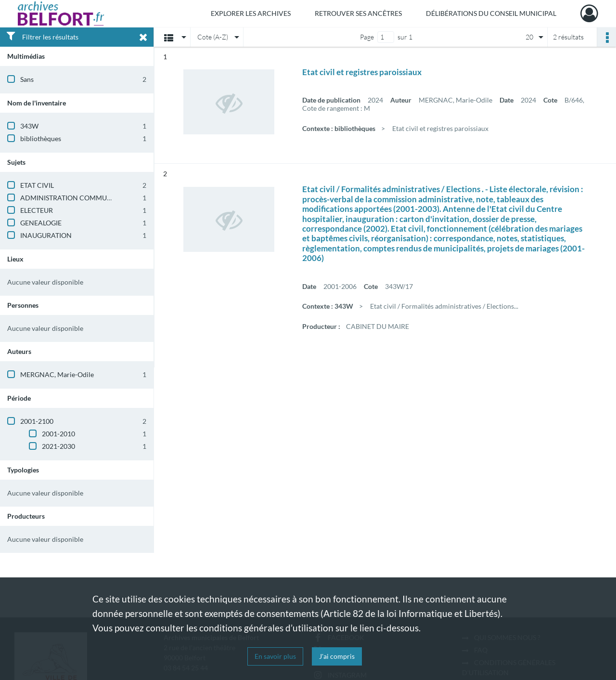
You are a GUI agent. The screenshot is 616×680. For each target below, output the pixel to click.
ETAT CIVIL (37, 185)
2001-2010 (58, 434)
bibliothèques (41, 138)
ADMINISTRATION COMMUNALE (72, 198)
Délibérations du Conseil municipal (491, 13)
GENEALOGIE (41, 223)
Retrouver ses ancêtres (358, 13)
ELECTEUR (37, 210)
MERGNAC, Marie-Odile (57, 374)
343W (29, 126)
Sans (27, 79)
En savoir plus (275, 656)
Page (367, 37)
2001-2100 (37, 421)
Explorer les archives (251, 13)
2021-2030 (58, 446)
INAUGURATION (46, 235)
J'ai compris (337, 656)
